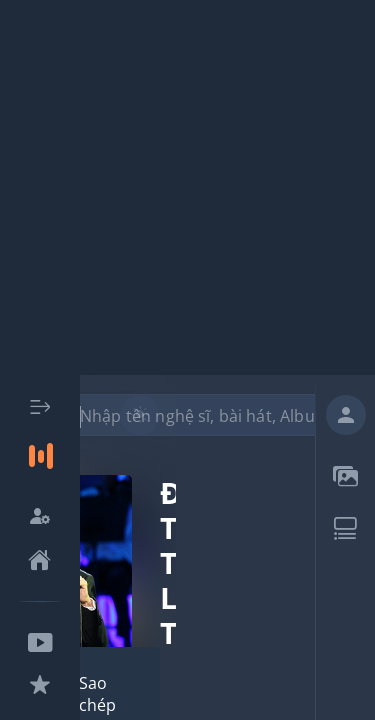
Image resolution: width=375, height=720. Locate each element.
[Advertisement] (187, 187)
